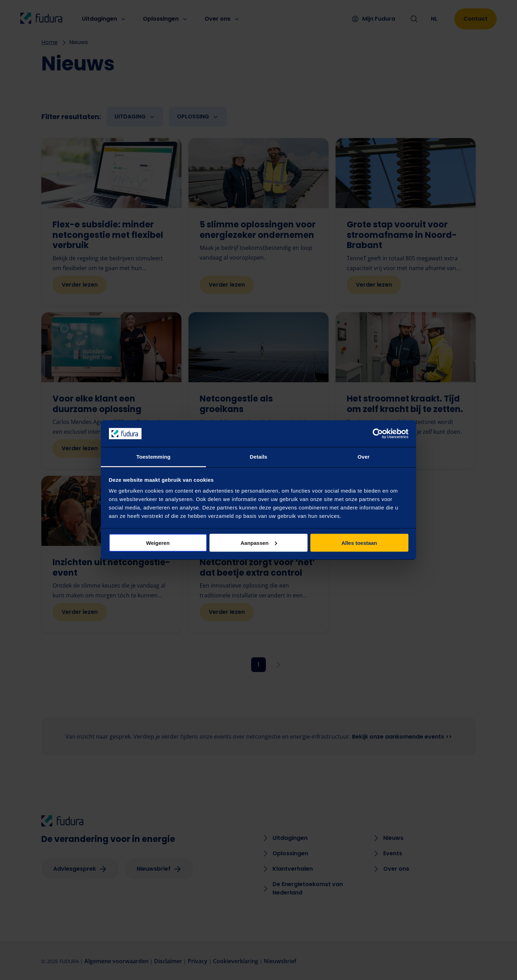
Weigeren (158, 543)
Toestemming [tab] (153, 457)
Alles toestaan (359, 543)
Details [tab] (258, 457)
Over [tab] (364, 457)
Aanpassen (259, 543)
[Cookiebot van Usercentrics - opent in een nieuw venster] (378, 434)
